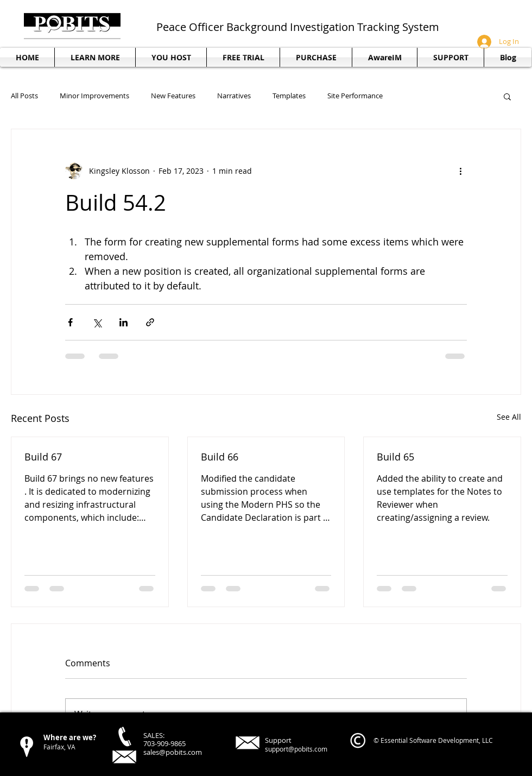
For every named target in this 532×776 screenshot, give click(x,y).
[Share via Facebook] (70, 322)
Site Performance (355, 96)
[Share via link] (150, 322)
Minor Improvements (94, 96)
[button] (451, 57)
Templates (289, 96)
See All (509, 417)
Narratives (234, 96)
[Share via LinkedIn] (123, 322)
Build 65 (395, 457)
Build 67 (43, 457)
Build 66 (220, 457)
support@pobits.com (296, 749)
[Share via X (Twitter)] (97, 322)
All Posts (24, 96)
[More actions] (460, 171)
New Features (173, 96)
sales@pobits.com (173, 752)
